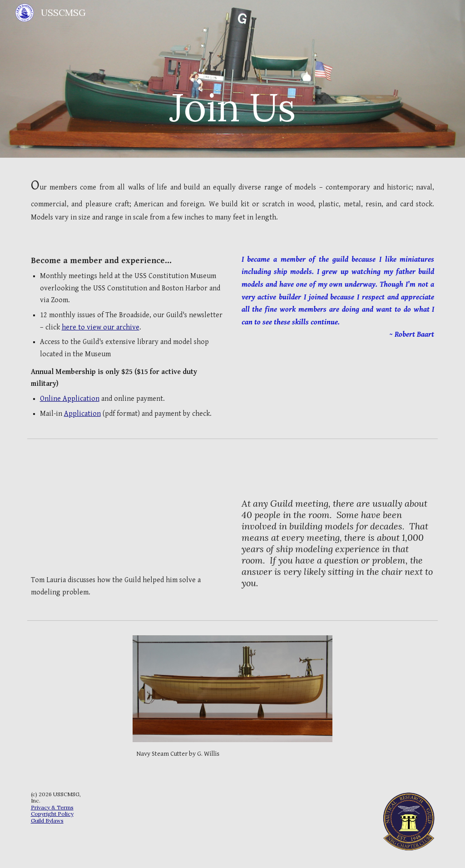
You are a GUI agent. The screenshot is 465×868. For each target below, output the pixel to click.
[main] (232, 79)
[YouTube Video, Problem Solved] (127, 511)
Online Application (70, 399)
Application (82, 414)
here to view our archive (101, 327)
